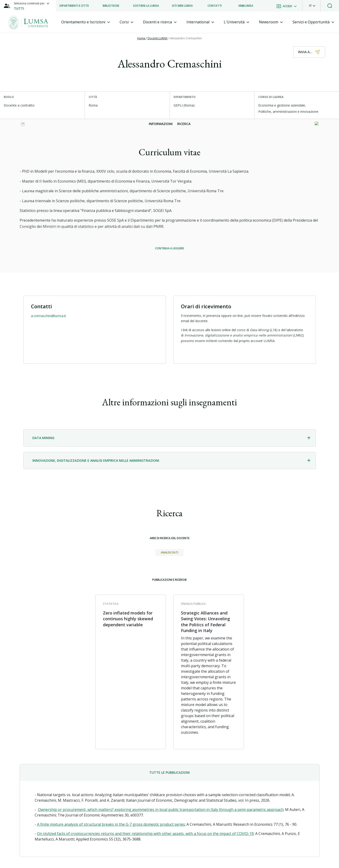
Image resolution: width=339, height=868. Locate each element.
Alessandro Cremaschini (186, 38)
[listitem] (74, 6)
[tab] (86, 22)
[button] (312, 6)
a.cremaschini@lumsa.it (48, 316)
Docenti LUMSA (158, 38)
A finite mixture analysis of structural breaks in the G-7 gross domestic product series (111, 824)
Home (142, 38)
